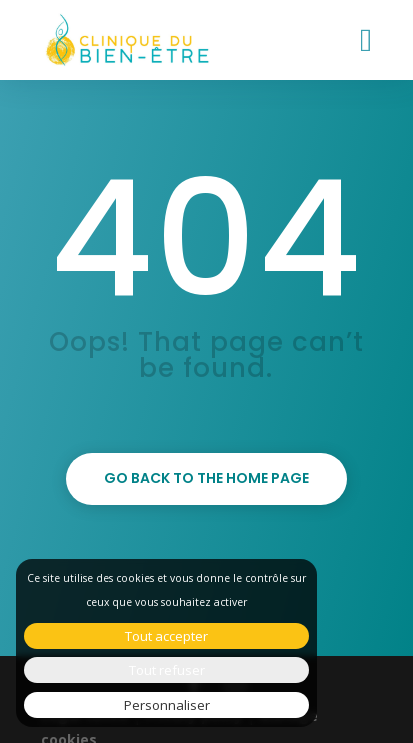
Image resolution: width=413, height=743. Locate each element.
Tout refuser (167, 670)
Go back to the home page (206, 478)
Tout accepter (166, 636)
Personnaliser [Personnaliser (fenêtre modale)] (167, 705)
